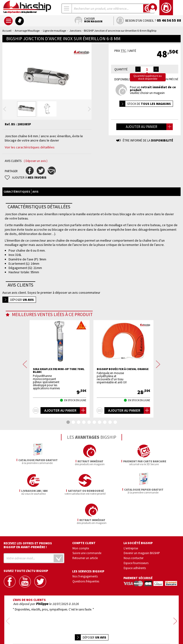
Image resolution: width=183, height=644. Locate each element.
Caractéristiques (17, 206)
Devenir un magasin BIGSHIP (142, 538)
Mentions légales (63, 634)
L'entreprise (131, 533)
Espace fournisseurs (136, 547)
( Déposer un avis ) (36, 175)
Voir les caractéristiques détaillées (30, 161)
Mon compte (81, 533)
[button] (156, 69)
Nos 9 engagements (85, 561)
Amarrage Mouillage (27, 31)
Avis (35, 206)
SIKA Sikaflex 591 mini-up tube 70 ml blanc (59, 385)
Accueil (7, 31)
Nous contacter (134, 542)
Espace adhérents (135, 552)
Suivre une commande (87, 538)
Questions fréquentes (86, 566)
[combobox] (67, 8)
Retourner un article (85, 542)
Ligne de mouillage (54, 31)
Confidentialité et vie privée (69, 627)
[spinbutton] (147, 69)
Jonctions (75, 31)
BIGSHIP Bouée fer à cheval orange (123, 383)
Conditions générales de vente (112, 627)
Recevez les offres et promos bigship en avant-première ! (28, 530)
